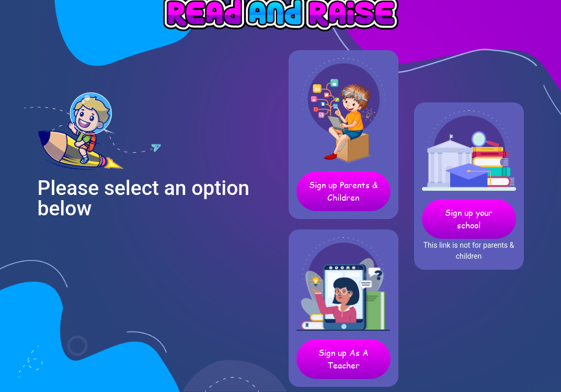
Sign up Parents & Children (343, 191)
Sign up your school (469, 219)
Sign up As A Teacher (344, 359)
